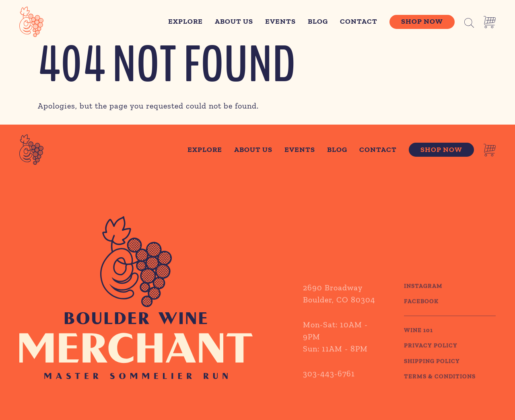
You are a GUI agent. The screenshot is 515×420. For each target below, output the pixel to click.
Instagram (423, 300)
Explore (185, 21)
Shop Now (422, 21)
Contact (359, 21)
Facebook (421, 316)
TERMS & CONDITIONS (440, 391)
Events (280, 21)
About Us (234, 21)
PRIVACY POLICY (431, 360)
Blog (318, 21)
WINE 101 (418, 344)
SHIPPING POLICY (432, 375)
